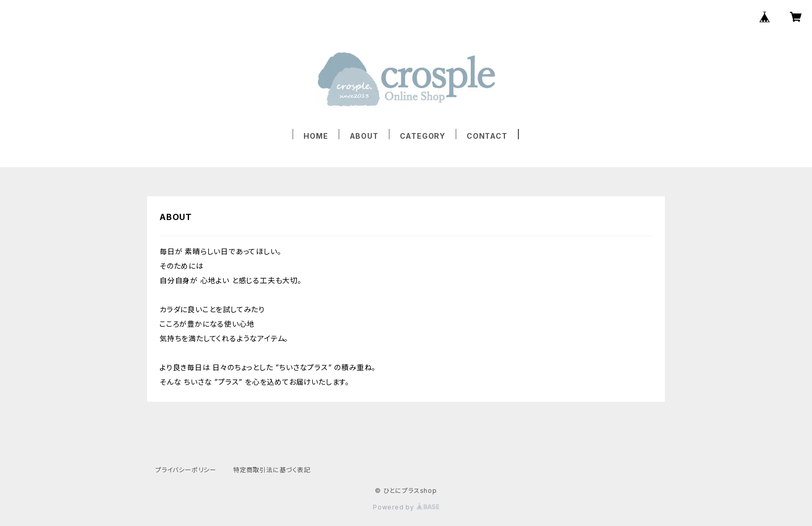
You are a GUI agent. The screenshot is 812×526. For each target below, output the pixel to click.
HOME (316, 136)
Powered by (406, 507)
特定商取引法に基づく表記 (272, 470)
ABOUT (364, 136)
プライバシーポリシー (186, 470)
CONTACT (487, 136)
